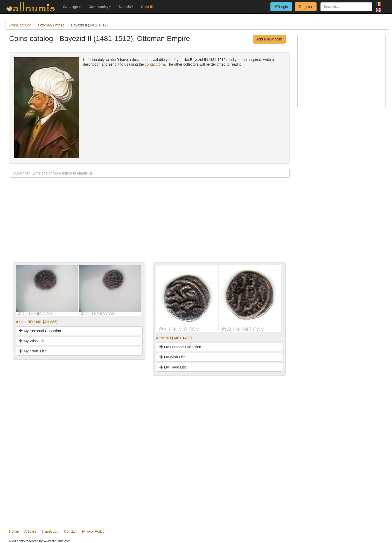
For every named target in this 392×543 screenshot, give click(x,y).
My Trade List (32, 351)
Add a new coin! (269, 39)
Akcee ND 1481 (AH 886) (37, 322)
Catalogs (72, 7)
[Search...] (346, 7)
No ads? (126, 7)
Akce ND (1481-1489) (174, 338)
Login (281, 7)
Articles (30, 531)
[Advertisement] (149, 226)
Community (100, 7)
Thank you (50, 531)
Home (14, 531)
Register (306, 7)
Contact (70, 531)
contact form (155, 64)
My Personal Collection (40, 331)
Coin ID (147, 7)
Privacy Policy (93, 531)
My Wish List (32, 341)
